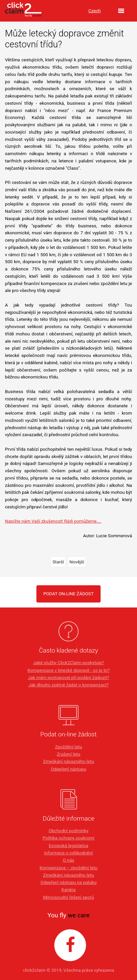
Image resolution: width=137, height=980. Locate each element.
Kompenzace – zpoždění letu (69, 868)
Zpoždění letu (68, 747)
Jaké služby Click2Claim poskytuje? (68, 663)
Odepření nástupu (69, 769)
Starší (58, 562)
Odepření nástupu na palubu (68, 882)
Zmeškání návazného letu (68, 761)
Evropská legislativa (68, 845)
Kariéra (69, 890)
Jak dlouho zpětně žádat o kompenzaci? (68, 685)
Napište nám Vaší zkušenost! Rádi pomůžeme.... (53, 521)
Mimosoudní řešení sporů (68, 897)
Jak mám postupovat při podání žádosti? (68, 677)
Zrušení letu (68, 754)
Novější (77, 562)
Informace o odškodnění (69, 853)
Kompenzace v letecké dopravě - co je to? (68, 670)
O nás (69, 860)
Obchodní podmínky (68, 831)
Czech (94, 11)
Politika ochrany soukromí (68, 838)
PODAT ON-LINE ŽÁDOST (68, 594)
